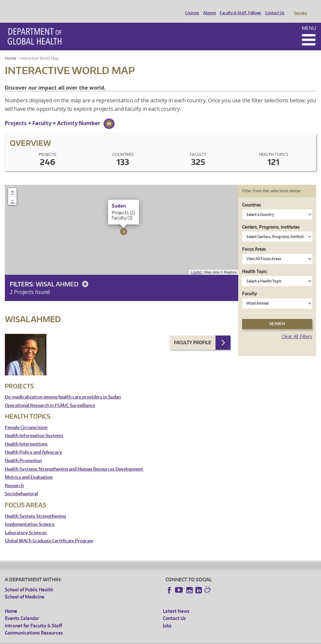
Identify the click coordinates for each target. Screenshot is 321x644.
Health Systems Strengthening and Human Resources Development (74, 460)
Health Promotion (23, 452)
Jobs (167, 617)
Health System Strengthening (35, 507)
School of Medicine (25, 588)
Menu (309, 19)
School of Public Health (29, 581)
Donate (300, 7)
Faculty (250, 284)
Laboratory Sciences (26, 524)
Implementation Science (30, 515)
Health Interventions (26, 435)
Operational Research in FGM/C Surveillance (50, 396)
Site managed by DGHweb (156, 639)
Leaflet (196, 263)
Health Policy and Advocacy (33, 443)
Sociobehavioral (21, 485)
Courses (191, 7)
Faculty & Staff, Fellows (239, 7)
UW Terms (117, 639)
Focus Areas (254, 240)
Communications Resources (34, 624)
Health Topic (255, 262)
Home (11, 49)
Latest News (176, 602)
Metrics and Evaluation (29, 468)
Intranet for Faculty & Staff (33, 617)
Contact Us (273, 7)
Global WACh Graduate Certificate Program (49, 532)
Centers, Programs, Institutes (271, 218)
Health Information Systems (34, 427)
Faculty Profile (192, 333)
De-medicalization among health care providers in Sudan (63, 388)
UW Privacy (91, 639)
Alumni (208, 7)
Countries (252, 196)
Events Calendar (22, 609)
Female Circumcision (26, 418)
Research (14, 477)
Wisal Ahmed (63, 275)
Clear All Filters (297, 327)
